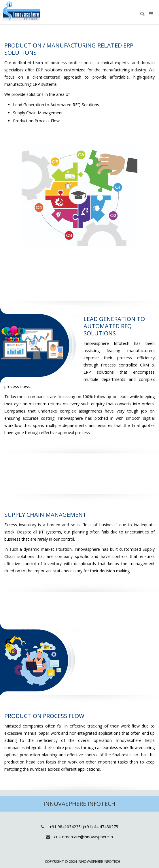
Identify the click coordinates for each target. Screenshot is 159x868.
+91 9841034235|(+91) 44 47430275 (84, 827)
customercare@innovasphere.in (84, 837)
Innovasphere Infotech (99, 861)
